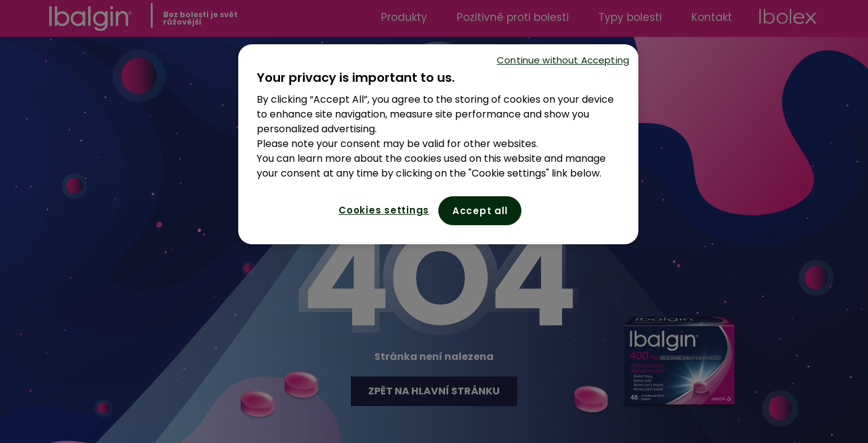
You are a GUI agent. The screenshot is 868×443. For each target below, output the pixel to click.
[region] (438, 144)
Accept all (480, 211)
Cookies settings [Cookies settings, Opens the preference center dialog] (384, 210)
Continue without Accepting (563, 60)
